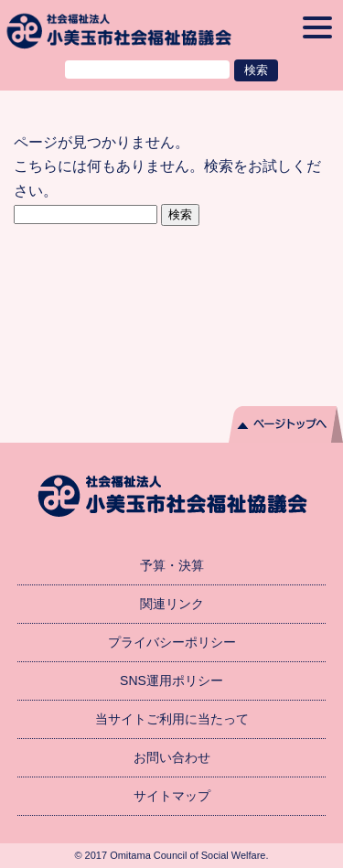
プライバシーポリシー (172, 642)
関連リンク (172, 604)
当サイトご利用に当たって (172, 719)
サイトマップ (172, 796)
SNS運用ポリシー (171, 680)
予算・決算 (172, 565)
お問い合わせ (172, 757)
